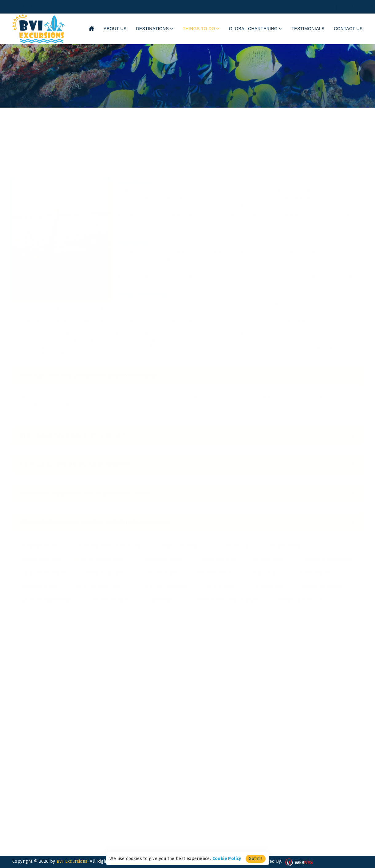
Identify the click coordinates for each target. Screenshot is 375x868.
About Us (133, 29)
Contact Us (350, 29)
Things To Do (212, 29)
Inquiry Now (326, 7)
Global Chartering (262, 29)
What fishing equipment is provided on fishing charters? (187, 484)
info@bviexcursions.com (41, 7)
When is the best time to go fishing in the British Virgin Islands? (187, 513)
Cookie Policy (227, 859)
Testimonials (313, 29)
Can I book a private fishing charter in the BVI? (187, 455)
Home (18, 85)
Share (313, 84)
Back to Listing (347, 84)
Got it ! (255, 859)
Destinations (168, 29)
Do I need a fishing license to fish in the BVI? (187, 426)
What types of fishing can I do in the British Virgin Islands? (187, 366)
